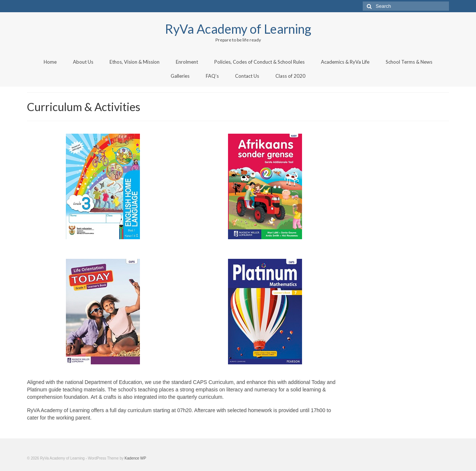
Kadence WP (135, 458)
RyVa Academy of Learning (238, 29)
